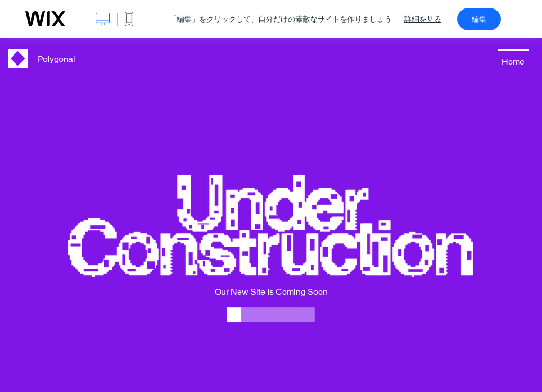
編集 (479, 19)
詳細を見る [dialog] (423, 19)
